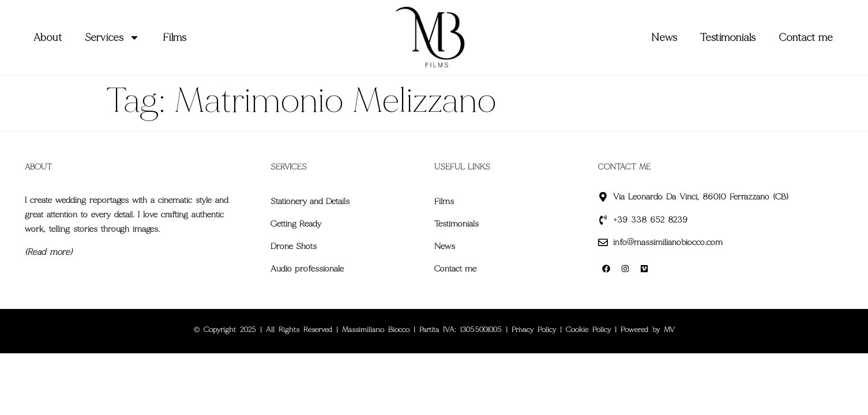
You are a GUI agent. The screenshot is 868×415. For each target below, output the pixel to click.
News (664, 37)
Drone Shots (294, 246)
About (48, 37)
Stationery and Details (310, 201)
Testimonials (728, 37)
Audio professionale (307, 269)
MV (669, 330)
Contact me (806, 37)
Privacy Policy (534, 330)
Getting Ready (296, 224)
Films (174, 37)
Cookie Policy (588, 330)
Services (112, 37)
